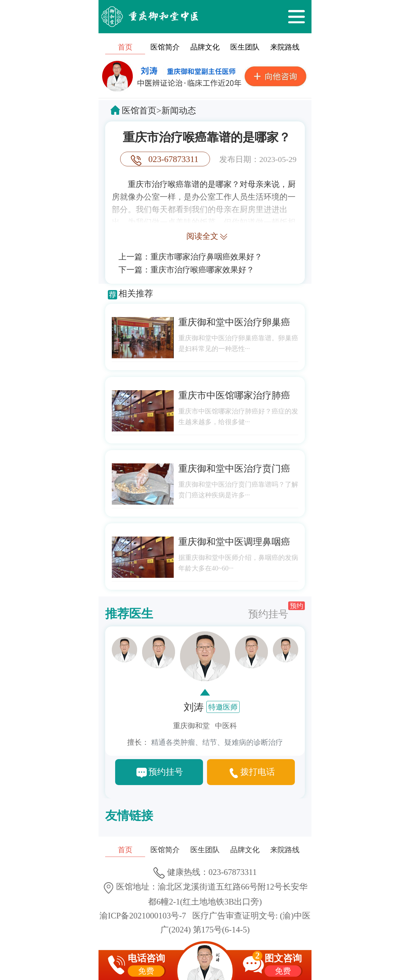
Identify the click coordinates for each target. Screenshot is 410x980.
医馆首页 (139, 111)
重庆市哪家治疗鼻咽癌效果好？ (206, 257)
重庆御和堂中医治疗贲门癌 (234, 469)
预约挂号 (277, 610)
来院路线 (285, 47)
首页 (125, 47)
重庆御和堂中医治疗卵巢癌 (234, 322)
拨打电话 (258, 772)
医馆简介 (165, 47)
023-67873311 (174, 159)
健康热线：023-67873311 (205, 872)
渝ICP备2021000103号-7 (143, 916)
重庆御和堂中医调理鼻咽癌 (234, 542)
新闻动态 (179, 111)
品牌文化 (205, 47)
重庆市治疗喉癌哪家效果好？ (202, 270)
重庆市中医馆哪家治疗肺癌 (234, 395)
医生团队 (245, 47)
